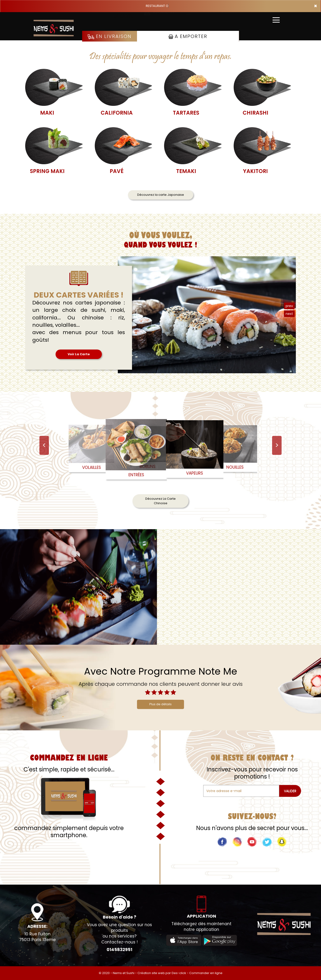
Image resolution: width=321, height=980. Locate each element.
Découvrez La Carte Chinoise (160, 501)
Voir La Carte (79, 354)
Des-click (179, 973)
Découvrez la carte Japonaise (161, 195)
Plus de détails (160, 704)
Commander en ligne (206, 973)
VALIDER (290, 791)
